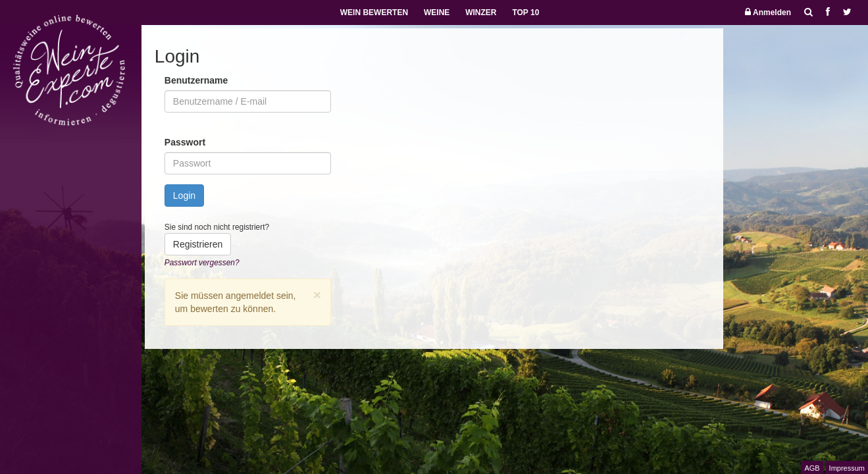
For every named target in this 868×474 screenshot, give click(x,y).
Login (184, 196)
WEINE (437, 13)
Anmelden (768, 12)
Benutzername (196, 80)
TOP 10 (525, 13)
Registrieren (198, 244)
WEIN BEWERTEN (374, 13)
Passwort (185, 142)
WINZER (481, 13)
